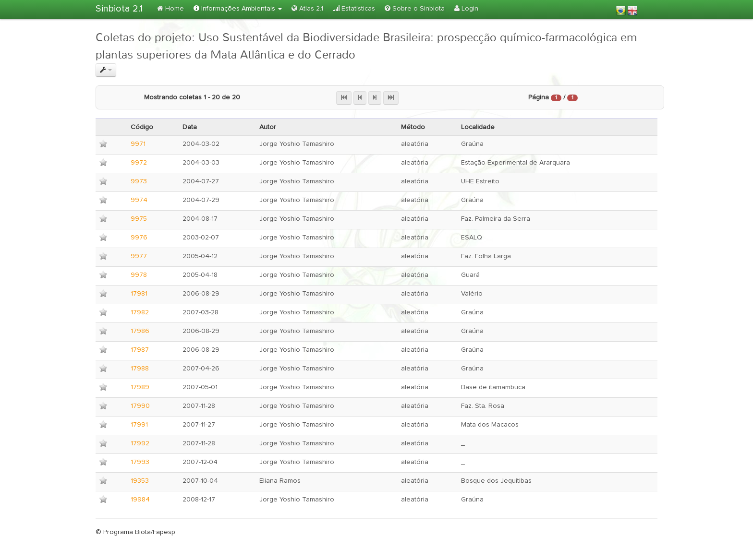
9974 (139, 200)
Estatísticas (354, 8)
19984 (140, 500)
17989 (140, 387)
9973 (139, 181)
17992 (140, 443)
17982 (140, 312)
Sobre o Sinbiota (415, 8)
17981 (139, 294)
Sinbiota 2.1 (119, 9)
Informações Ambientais (238, 8)
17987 (140, 350)
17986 (140, 331)
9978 (139, 275)
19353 (140, 481)
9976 (139, 238)
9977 (139, 256)
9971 (138, 144)
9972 (139, 163)
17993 (140, 462)
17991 (139, 425)
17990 (140, 406)
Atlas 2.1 (307, 8)
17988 (140, 369)
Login (466, 8)
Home (170, 8)
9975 (139, 219)
